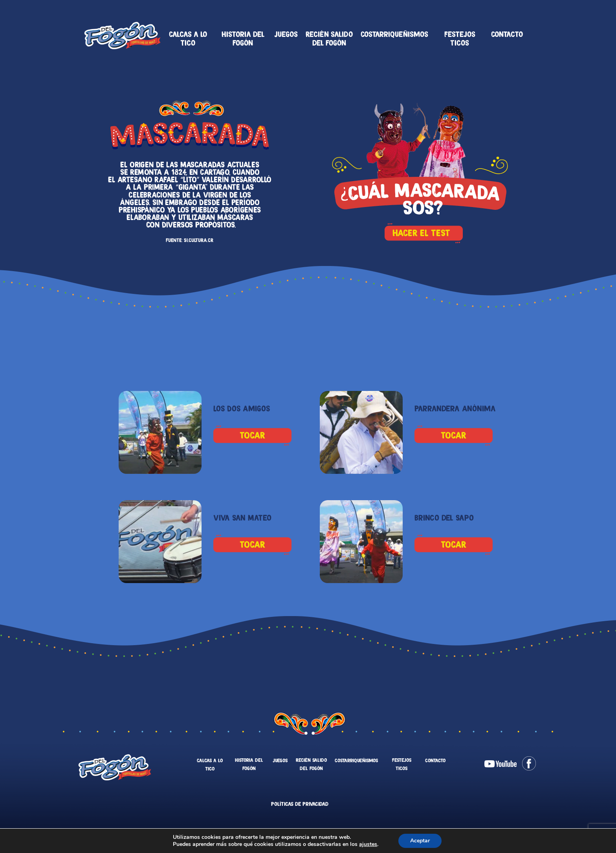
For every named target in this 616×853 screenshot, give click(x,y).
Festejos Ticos (460, 39)
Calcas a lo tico (188, 39)
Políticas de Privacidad (300, 804)
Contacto (507, 34)
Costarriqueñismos (394, 34)
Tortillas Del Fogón (122, 35)
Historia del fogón (243, 39)
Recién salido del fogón (329, 39)
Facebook (529, 763)
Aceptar (420, 841)
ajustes (368, 844)
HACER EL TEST (423, 231)
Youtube (500, 764)
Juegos (286, 34)
